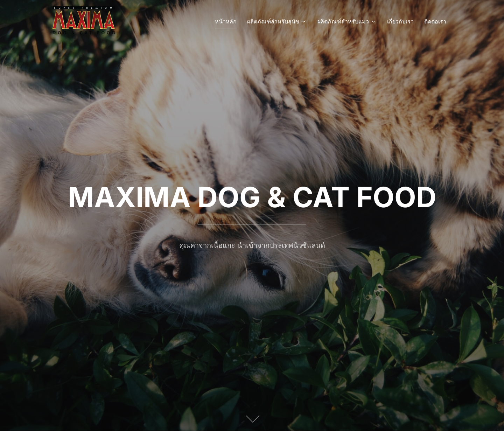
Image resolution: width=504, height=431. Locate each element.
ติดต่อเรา (435, 22)
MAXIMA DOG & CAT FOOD (252, 197)
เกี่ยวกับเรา (400, 22)
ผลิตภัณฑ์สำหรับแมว (347, 22)
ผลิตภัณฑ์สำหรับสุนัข (277, 22)
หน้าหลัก (226, 22)
